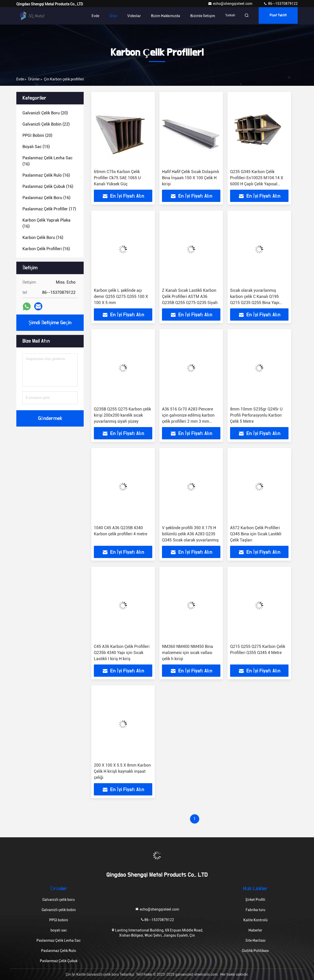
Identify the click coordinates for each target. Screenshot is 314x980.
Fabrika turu (255, 910)
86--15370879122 (280, 4)
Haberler (255, 930)
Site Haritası (255, 940)
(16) (47, 161)
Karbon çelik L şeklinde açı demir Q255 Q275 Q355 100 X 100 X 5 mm (121, 297)
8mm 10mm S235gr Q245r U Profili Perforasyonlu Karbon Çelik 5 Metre (256, 415)
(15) (36, 147)
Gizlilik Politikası (255, 951)
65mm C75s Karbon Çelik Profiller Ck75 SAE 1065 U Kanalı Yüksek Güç (117, 178)
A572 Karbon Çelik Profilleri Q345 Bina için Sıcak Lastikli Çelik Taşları (256, 534)
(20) (45, 113)
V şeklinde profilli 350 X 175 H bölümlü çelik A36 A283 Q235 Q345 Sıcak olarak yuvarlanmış (190, 534)
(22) (46, 124)
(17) (49, 209)
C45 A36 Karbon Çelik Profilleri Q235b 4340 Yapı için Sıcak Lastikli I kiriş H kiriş (122, 653)
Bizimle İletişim (198, 16)
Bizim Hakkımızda (161, 16)
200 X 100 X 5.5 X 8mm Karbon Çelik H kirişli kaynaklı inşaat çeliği (122, 771)
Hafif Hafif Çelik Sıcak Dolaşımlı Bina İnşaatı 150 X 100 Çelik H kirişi (191, 178)
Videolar (129, 16)
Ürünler (34, 79)
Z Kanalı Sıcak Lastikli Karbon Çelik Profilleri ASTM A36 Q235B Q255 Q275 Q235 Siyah (190, 297)
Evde (91, 16)
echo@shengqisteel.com (230, 4)
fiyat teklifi (277, 16)
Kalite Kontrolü (255, 920)
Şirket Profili (255, 900)
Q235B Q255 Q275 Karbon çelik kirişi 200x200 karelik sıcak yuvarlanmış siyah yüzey (122, 415)
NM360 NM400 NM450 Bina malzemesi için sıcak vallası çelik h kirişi (187, 653)
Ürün (109, 16)
